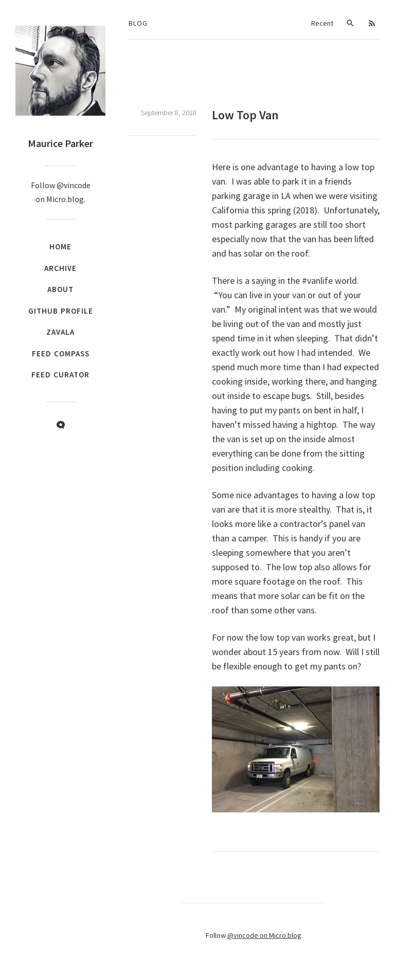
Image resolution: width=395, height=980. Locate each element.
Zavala (60, 332)
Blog (138, 23)
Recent (322, 23)
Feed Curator (60, 375)
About (60, 289)
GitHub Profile (61, 311)
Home (60, 247)
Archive (60, 268)
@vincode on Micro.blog (264, 935)
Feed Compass (61, 353)
